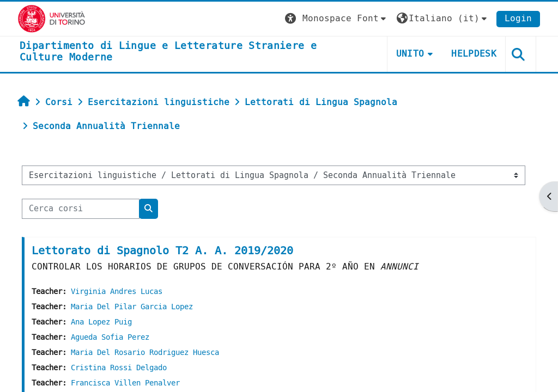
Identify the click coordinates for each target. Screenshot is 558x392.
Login (518, 18)
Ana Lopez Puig (101, 322)
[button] (337, 19)
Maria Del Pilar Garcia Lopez (132, 307)
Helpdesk (474, 54)
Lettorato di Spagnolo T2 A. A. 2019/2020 (162, 251)
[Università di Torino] (51, 18)
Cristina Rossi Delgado (119, 368)
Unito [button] (410, 54)
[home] (192, 52)
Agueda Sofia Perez (110, 337)
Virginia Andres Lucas (117, 292)
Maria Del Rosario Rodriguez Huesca (145, 353)
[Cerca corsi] (81, 209)
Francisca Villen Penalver (125, 383)
